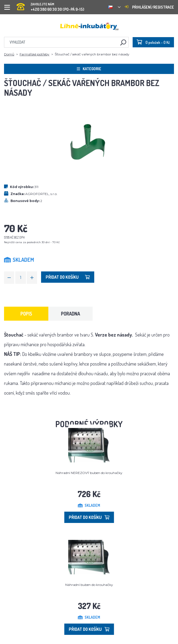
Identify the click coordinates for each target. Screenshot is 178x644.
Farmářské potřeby (34, 54)
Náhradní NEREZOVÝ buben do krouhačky (89, 473)
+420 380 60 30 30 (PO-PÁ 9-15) (50, 5)
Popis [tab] (26, 314)
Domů (9, 54)
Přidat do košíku (68, 277)
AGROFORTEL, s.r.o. (41, 194)
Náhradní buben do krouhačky (89, 585)
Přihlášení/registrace (149, 7)
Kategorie (89, 69)
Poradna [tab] (70, 314)
